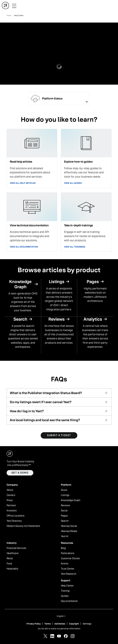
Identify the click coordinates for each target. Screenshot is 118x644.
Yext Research (69, 574)
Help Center (67, 586)
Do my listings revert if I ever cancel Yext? (41, 402)
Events (65, 564)
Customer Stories (70, 558)
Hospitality (13, 569)
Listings (65, 495)
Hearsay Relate (69, 531)
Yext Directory (14, 521)
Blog (63, 548)
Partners (11, 505)
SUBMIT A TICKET (59, 435)
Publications (68, 553)
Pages (64, 516)
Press (10, 500)
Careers (11, 495)
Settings (87, 624)
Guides (65, 596)
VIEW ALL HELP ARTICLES (23, 183)
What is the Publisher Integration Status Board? (46, 393)
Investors (12, 511)
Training (65, 591)
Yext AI (65, 536)
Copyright (74, 624)
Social (64, 511)
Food (9, 564)
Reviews (65, 505)
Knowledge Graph (71, 500)
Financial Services (16, 548)
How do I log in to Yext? (27, 411)
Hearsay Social (69, 526)
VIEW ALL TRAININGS (75, 247)
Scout (64, 490)
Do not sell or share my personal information (59, 629)
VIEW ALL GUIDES (73, 183)
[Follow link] (59, 99)
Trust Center (68, 569)
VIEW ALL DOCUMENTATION (24, 247)
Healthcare (13, 553)
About (10, 490)
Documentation (69, 601)
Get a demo (20, 473)
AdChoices (60, 624)
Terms (48, 624)
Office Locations (16, 516)
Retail (10, 558)
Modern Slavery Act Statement (23, 526)
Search (65, 521)
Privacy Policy (34, 624)
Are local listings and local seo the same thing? (45, 420)
